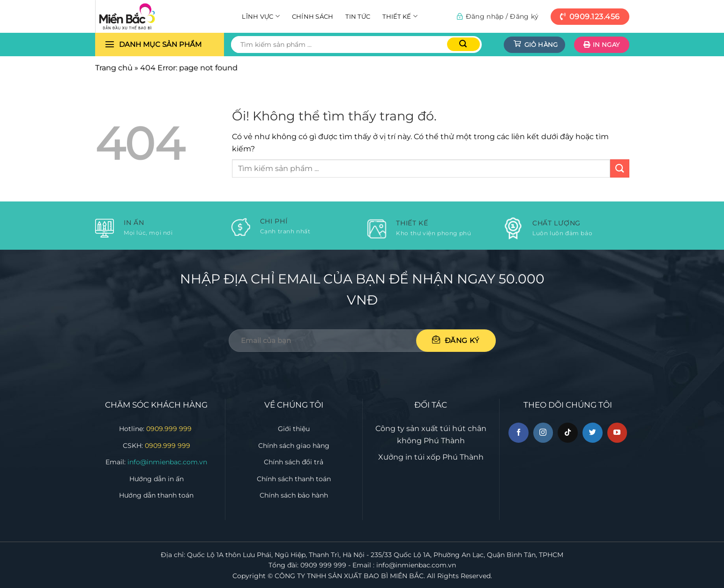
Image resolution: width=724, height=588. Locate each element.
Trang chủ (114, 68)
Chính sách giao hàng (294, 446)
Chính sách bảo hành (294, 495)
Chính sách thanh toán (294, 479)
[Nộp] (463, 44)
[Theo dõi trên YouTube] (617, 433)
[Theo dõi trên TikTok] (568, 433)
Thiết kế (400, 16)
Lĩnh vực (261, 16)
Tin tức (358, 16)
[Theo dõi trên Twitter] (593, 433)
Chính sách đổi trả (294, 462)
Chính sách (313, 16)
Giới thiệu (294, 429)
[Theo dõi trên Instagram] (543, 433)
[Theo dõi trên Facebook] (519, 433)
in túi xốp (423, 457)
